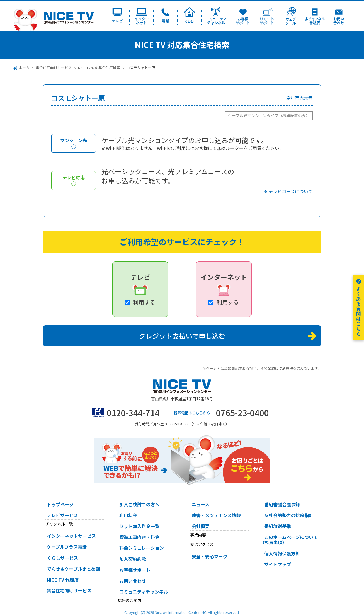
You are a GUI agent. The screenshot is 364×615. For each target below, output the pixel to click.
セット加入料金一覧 (139, 526)
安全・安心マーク (210, 556)
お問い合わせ (133, 581)
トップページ (60, 504)
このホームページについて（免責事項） (289, 540)
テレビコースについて (291, 191)
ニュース (201, 504)
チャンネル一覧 (59, 524)
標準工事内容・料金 (139, 537)
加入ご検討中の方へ (139, 504)
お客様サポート (135, 570)
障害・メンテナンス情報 (216, 515)
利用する (144, 302)
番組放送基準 (278, 526)
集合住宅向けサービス (54, 68)
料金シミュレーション (142, 548)
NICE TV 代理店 (63, 580)
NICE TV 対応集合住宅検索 (99, 68)
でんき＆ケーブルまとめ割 (73, 569)
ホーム (24, 68)
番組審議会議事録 (282, 504)
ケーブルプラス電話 (67, 547)
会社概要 (201, 526)
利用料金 (128, 515)
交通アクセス (202, 544)
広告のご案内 (130, 600)
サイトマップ (278, 564)
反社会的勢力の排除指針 (289, 515)
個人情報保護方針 (282, 553)
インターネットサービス (71, 536)
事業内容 (198, 535)
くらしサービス (62, 558)
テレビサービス (62, 515)
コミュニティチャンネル (144, 592)
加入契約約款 (133, 559)
